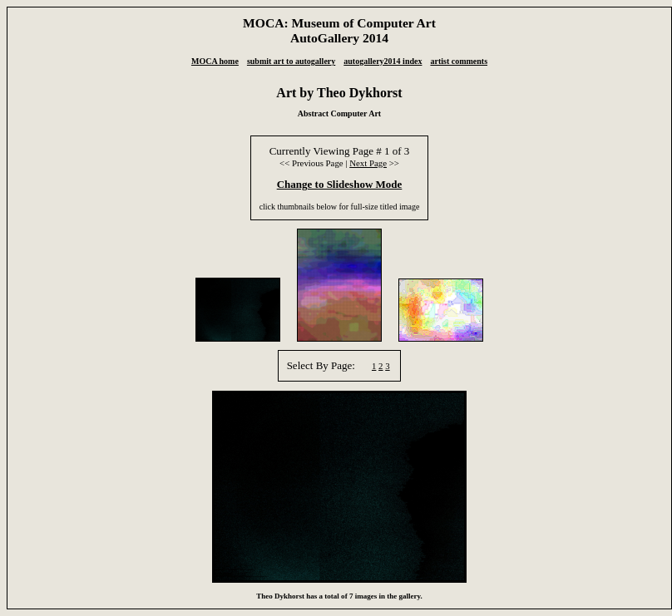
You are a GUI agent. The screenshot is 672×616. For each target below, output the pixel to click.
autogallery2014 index (383, 61)
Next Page (368, 163)
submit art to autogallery (291, 61)
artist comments (459, 61)
